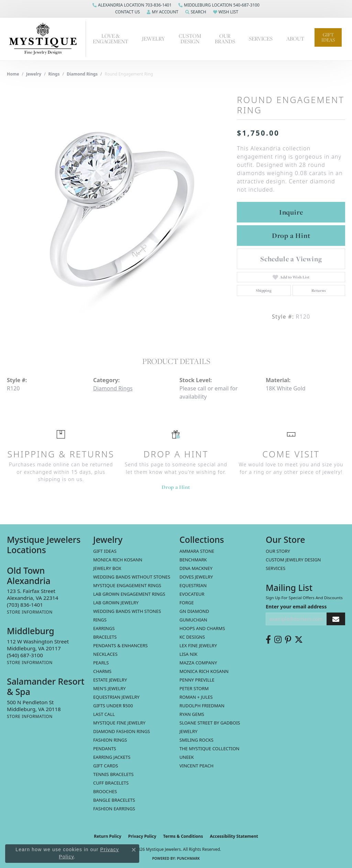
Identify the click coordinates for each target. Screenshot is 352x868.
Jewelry (153, 39)
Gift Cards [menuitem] (106, 766)
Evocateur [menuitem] (192, 594)
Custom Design (190, 39)
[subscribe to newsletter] (336, 619)
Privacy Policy (142, 836)
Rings (54, 74)
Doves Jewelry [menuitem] (196, 577)
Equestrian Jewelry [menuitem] (116, 697)
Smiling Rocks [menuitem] (196, 740)
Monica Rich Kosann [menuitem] (204, 671)
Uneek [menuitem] (187, 757)
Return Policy (108, 836)
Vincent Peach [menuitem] (196, 766)
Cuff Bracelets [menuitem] (111, 783)
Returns (319, 290)
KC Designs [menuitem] (192, 637)
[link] (132, 5)
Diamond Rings (82, 74)
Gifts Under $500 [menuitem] (113, 706)
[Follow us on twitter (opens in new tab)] (299, 640)
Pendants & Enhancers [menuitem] (120, 646)
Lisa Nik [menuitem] (188, 654)
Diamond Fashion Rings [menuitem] (122, 731)
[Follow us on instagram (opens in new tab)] (278, 640)
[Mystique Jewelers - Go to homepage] (46, 39)
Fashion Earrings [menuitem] (114, 809)
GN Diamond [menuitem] (194, 611)
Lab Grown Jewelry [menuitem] (116, 603)
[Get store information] (30, 612)
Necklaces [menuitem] (105, 654)
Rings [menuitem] (100, 620)
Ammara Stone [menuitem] (197, 551)
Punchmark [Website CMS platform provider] (189, 858)
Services (261, 39)
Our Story (278, 551)
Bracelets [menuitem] (105, 637)
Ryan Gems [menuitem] (192, 714)
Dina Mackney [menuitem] (196, 568)
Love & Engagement (111, 39)
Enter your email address (296, 607)
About (295, 39)
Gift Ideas (328, 37)
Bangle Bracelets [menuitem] (114, 800)
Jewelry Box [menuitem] (107, 568)
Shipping (264, 290)
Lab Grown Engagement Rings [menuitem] (129, 594)
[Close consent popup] (134, 850)
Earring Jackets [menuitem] (112, 757)
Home (13, 74)
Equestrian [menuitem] (193, 585)
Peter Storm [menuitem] (194, 688)
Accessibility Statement (234, 836)
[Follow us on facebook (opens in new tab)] (268, 640)
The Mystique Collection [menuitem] (210, 749)
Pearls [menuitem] (101, 663)
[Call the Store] (25, 605)
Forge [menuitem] (187, 603)
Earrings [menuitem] (104, 628)
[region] (119, 210)
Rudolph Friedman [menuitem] (202, 706)
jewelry (34, 74)
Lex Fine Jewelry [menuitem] (198, 646)
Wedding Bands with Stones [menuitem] (127, 611)
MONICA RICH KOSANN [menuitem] (118, 560)
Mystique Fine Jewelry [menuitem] (119, 723)
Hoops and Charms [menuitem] (202, 628)
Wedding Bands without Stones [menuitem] (132, 577)
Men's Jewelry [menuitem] (109, 688)
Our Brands (225, 39)
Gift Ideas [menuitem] (105, 551)
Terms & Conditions (183, 836)
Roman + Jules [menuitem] (196, 697)
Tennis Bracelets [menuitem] (113, 774)
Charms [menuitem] (102, 671)
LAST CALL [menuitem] (104, 714)
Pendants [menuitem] (105, 749)
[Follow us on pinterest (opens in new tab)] (288, 640)
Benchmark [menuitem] (193, 560)
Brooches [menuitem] (105, 791)
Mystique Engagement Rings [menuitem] (127, 585)
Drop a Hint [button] (291, 236)
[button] (127, 12)
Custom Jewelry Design (293, 560)
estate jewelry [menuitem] (110, 680)
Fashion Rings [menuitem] (110, 740)
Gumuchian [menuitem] (193, 620)
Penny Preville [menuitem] (197, 680)
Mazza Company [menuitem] (198, 663)
